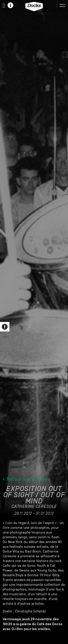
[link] (5, 327)
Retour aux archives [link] (27, 480)
